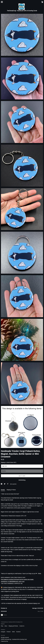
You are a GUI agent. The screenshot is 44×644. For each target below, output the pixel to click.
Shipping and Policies (13, 626)
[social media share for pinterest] (8, 484)
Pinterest (9, 632)
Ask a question (13, 484)
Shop (2, 626)
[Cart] (42, 2)
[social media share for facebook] (2, 484)
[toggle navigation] (2, 2)
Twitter (13, 632)
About (6, 626)
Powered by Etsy (4, 641)
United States (10, 462)
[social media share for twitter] (5, 484)
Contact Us (22, 626)
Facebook (18, 632)
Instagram (3, 632)
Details (3, 490)
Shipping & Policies (11, 490)
